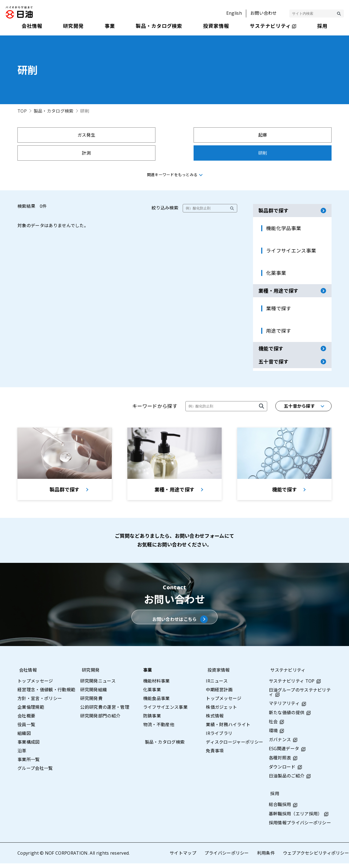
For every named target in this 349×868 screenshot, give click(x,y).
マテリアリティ (284, 708)
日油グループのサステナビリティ (300, 697)
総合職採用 (280, 809)
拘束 (56, 153)
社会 (273, 726)
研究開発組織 (94, 694)
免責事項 (215, 755)
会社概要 (26, 720)
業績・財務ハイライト (228, 729)
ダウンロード (282, 771)
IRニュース (217, 686)
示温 (293, 153)
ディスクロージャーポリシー (234, 747)
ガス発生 (56, 135)
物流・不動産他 (159, 729)
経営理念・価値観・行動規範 (46, 694)
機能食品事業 (157, 703)
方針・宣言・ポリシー (40, 703)
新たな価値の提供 (287, 717)
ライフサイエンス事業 (165, 712)
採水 (214, 153)
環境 (273, 735)
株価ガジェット (221, 712)
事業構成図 (29, 747)
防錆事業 (152, 720)
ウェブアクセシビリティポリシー (316, 858)
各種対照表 (280, 762)
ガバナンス (280, 744)
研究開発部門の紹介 (100, 720)
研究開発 (89, 675)
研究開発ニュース (98, 686)
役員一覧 (26, 729)
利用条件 (266, 858)
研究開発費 (91, 703)
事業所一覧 (29, 764)
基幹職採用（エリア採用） (296, 818)
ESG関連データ (284, 753)
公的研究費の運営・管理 (105, 712)
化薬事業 (152, 694)
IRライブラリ (219, 738)
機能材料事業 (157, 686)
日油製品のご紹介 (287, 780)
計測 (214, 135)
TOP (22, 111)
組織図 (24, 738)
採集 (135, 153)
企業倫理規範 (31, 712)
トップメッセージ (35, 686)
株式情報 (215, 720)
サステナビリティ (287, 675)
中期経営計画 (219, 694)
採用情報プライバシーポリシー (300, 827)
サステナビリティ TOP (292, 686)
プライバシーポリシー (226, 858)
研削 (293, 135)
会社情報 (26, 675)
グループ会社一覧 (35, 773)
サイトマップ (183, 858)
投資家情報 (217, 675)
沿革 (22, 755)
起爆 (135, 135)
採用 (273, 798)
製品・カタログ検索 (54, 111)
